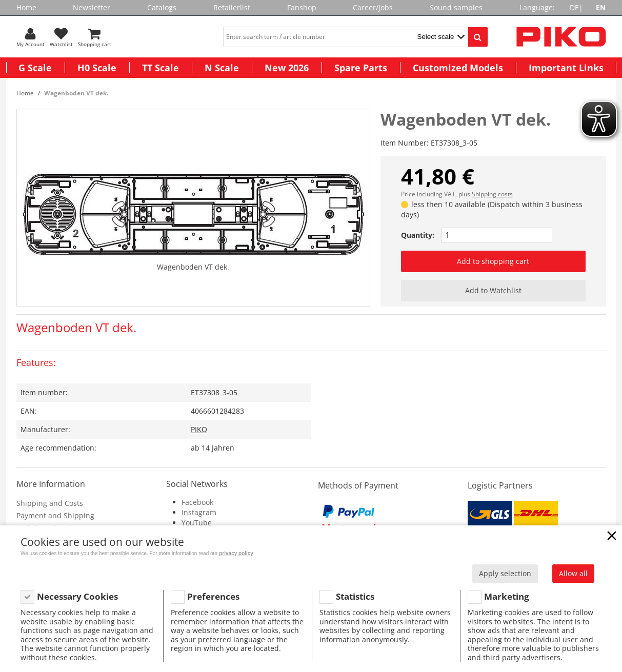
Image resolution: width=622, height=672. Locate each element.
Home (26, 7)
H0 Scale (97, 68)
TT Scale (160, 68)
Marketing (507, 596)
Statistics (355, 596)
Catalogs (162, 7)
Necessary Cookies (77, 596)
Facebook (197, 502)
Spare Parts (361, 68)
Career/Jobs (373, 7)
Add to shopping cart (493, 261)
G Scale (35, 68)
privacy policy (236, 553)
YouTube (197, 523)
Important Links (566, 68)
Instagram (199, 512)
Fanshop (302, 7)
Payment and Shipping (55, 515)
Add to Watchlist (493, 290)
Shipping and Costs (50, 503)
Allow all (573, 573)
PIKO (199, 429)
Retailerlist (232, 7)
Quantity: (418, 235)
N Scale (222, 68)
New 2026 (287, 68)
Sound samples (456, 7)
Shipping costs (492, 194)
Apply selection (505, 573)
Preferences (213, 596)
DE (574, 7)
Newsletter (92, 7)
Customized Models (458, 68)
